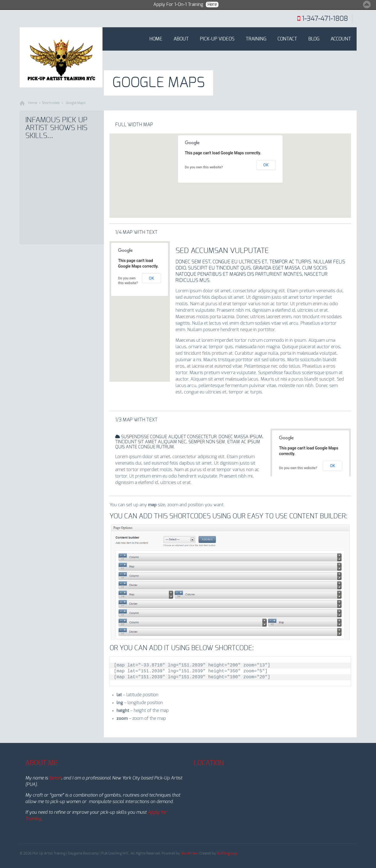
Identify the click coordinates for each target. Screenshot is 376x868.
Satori (55, 778)
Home (156, 39)
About (181, 39)
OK (266, 165)
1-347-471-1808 (325, 19)
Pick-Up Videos (217, 39)
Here (212, 4)
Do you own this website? (204, 167)
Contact (287, 39)
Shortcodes (51, 103)
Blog (314, 39)
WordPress (189, 853)
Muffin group (227, 853)
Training (256, 39)
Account (341, 39)
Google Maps (76, 103)
